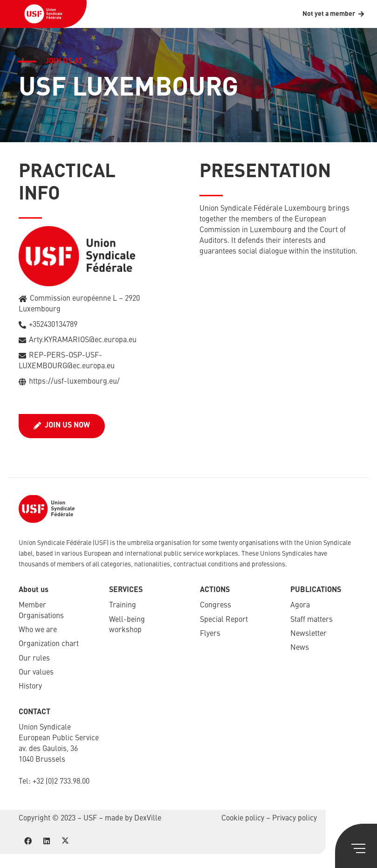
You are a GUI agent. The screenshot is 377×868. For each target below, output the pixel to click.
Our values (36, 673)
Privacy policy (295, 819)
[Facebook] (28, 841)
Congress (216, 606)
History (30, 687)
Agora (300, 606)
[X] (65, 841)
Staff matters (312, 620)
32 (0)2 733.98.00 (63, 782)
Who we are (38, 630)
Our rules (34, 659)
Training (123, 606)
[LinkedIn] (47, 841)
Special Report (224, 620)
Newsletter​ (308, 634)
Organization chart (49, 644)
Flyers (210, 634)
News (300, 648)
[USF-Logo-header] (43, 14)
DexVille (148, 819)
